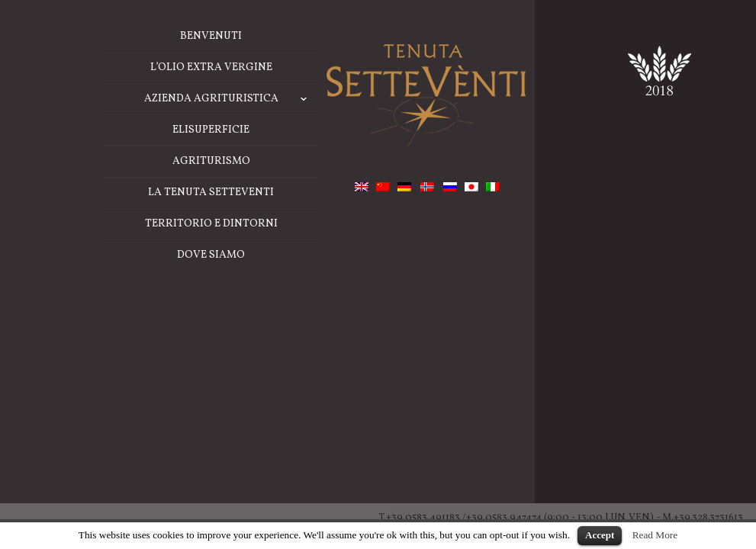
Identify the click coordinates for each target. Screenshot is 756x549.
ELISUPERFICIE (108, 325)
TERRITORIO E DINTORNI (108, 419)
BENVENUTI (108, 231)
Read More (655, 535)
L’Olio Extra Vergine (108, 263)
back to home (334, 350)
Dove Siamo (108, 450)
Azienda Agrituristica (129, 294)
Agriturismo (108, 356)
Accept (600, 535)
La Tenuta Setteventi (108, 388)
